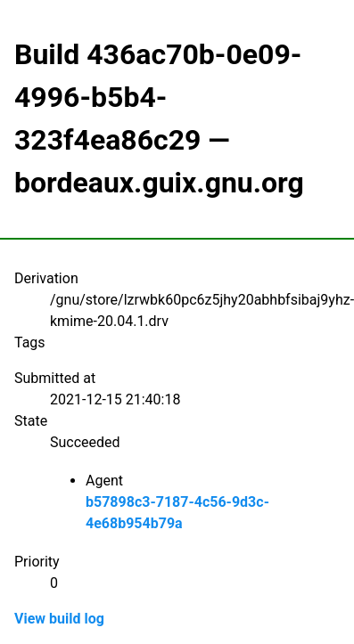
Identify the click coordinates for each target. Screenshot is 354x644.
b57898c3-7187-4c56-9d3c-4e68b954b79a (177, 513)
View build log (59, 619)
